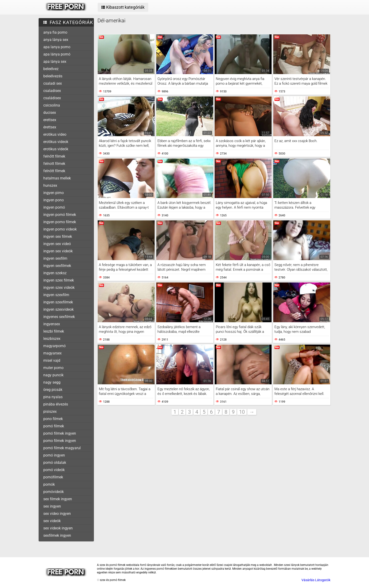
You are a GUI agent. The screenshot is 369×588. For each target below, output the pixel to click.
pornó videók (54, 470)
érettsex (50, 127)
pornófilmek (53, 477)
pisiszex (50, 411)
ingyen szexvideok (58, 309)
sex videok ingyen (58, 528)
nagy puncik (53, 375)
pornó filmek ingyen (60, 433)
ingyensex (52, 324)
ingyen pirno (54, 193)
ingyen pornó (54, 207)
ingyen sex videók (58, 251)
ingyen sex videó (57, 244)
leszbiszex (52, 339)
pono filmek (53, 419)
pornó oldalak (55, 463)
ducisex (50, 113)
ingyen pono (54, 200)
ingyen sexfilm (55, 258)
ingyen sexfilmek (57, 266)
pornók (49, 484)
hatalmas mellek (57, 178)
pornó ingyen (54, 455)
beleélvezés (53, 76)
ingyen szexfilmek (58, 302)
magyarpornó (54, 346)
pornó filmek (54, 426)
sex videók (52, 521)
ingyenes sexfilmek (59, 317)
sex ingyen (52, 506)
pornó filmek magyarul (62, 448)
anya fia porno (55, 32)
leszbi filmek (54, 331)
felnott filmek (54, 164)
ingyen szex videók (59, 288)
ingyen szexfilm (56, 295)
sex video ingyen (57, 514)
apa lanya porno (57, 47)
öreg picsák (53, 390)
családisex (52, 98)
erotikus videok (56, 142)
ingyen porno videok (60, 229)
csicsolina (52, 105)
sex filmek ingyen (58, 499)
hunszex (50, 185)
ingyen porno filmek (60, 222)
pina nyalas (53, 397)
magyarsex (52, 353)
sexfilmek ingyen (57, 535)
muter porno (53, 368)
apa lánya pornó (57, 54)
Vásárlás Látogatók (316, 580)
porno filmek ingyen (60, 441)
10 (242, 412)
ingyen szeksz (55, 273)
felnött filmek (54, 171)
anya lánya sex (56, 40)
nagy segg (52, 382)
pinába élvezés (56, 404)
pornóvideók (54, 492)
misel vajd (52, 360)
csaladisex (52, 91)
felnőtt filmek (54, 156)
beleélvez (51, 69)
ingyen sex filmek (58, 236)
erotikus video (55, 134)
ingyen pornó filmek (60, 215)
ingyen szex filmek (59, 280)
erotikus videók (56, 149)
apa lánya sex (55, 62)
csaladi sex (53, 83)
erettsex (50, 120)
